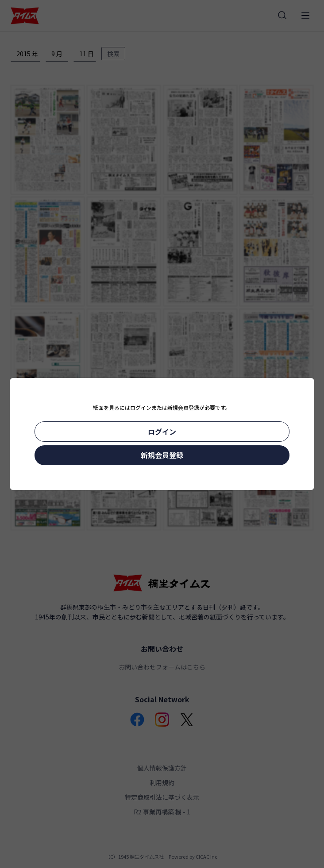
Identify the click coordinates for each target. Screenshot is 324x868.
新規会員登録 (162, 455)
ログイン (162, 432)
